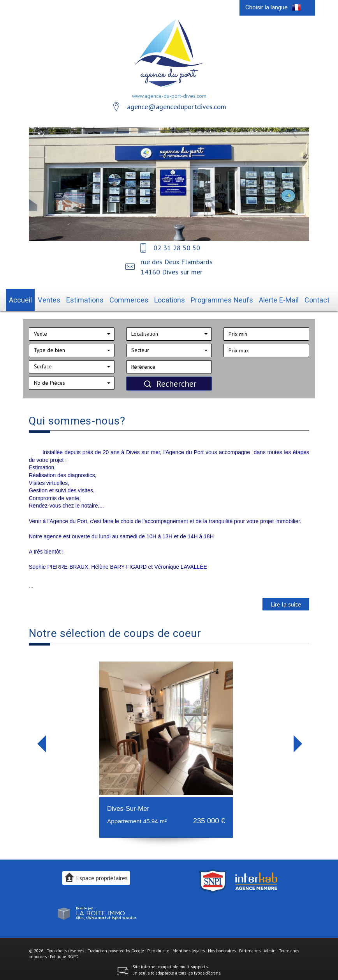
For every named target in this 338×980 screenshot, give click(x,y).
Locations (170, 299)
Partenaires (250, 948)
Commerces (136, 299)
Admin (270, 948)
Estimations (98, 299)
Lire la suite (286, 602)
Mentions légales (189, 948)
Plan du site (158, 948)
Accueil (42, 299)
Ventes (67, 299)
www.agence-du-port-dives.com (169, 96)
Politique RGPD (64, 954)
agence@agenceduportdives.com (177, 107)
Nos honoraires (222, 948)
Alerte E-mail (262, 299)
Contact (296, 299)
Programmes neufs (214, 299)
